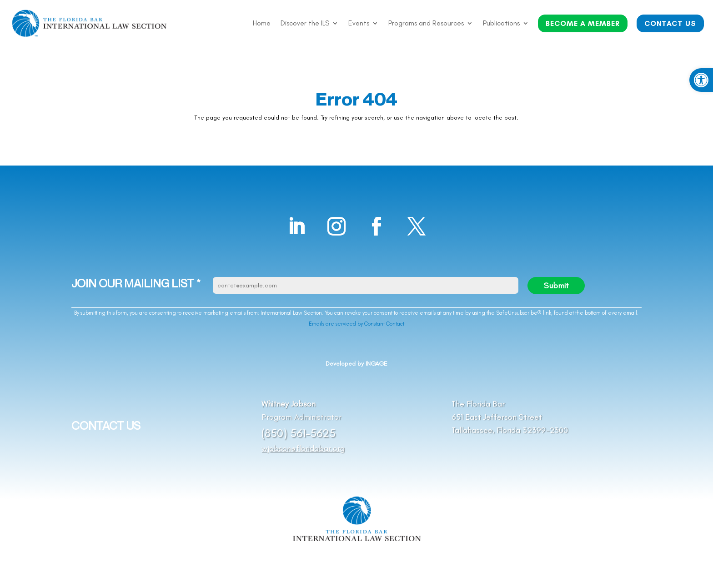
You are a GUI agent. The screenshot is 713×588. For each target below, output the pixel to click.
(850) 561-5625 (299, 433)
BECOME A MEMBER (583, 23)
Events (359, 24)
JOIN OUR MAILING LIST (136, 284)
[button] (701, 80)
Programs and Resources (426, 24)
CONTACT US (670, 23)
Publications (501, 24)
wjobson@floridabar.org (303, 448)
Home (262, 24)
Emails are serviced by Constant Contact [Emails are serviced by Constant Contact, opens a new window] (356, 324)
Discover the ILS (305, 24)
